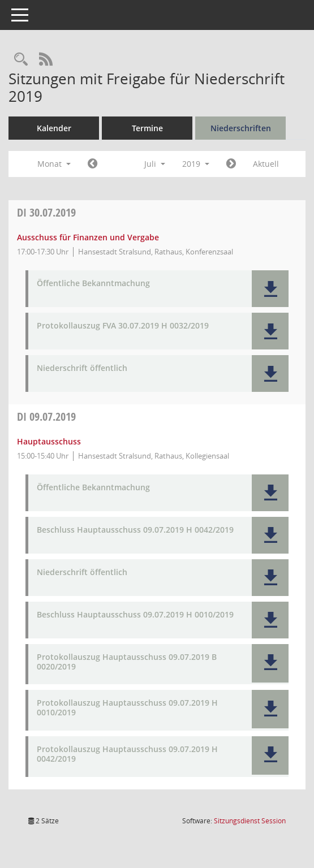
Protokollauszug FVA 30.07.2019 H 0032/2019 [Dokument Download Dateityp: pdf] (123, 326)
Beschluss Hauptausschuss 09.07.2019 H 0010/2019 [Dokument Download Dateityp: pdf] (135, 615)
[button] (270, 289)
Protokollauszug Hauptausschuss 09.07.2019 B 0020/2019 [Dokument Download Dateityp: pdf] (127, 662)
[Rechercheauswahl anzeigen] (21, 60)
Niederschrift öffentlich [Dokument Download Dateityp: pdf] (82, 368)
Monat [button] (54, 164)
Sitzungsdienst (250, 821)
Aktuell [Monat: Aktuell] (266, 164)
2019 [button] (196, 164)
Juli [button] (155, 164)
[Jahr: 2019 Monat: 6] (93, 164)
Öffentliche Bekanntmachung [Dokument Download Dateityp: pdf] (93, 284)
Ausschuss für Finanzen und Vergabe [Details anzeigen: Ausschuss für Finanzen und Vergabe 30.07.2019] (88, 237)
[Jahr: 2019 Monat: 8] (231, 164)
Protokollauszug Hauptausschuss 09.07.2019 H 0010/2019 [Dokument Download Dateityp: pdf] (127, 708)
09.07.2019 (46, 416)
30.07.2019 (46, 212)
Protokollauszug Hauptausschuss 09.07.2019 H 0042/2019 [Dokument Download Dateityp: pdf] (127, 754)
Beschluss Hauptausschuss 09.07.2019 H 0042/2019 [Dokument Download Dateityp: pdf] (135, 530)
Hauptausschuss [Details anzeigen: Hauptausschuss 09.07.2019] (49, 441)
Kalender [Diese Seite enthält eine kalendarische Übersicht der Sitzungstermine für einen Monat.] (54, 128)
